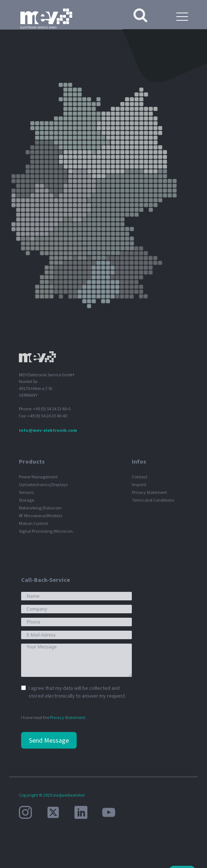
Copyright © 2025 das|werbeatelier (52, 795)
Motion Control (33, 523)
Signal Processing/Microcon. (46, 531)
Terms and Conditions (153, 500)
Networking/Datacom (40, 508)
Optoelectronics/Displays (43, 484)
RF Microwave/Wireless (41, 516)
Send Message (49, 740)
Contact (140, 477)
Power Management (38, 477)
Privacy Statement (149, 492)
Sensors (26, 492)
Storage (26, 500)
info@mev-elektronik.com (48, 430)
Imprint (139, 484)
